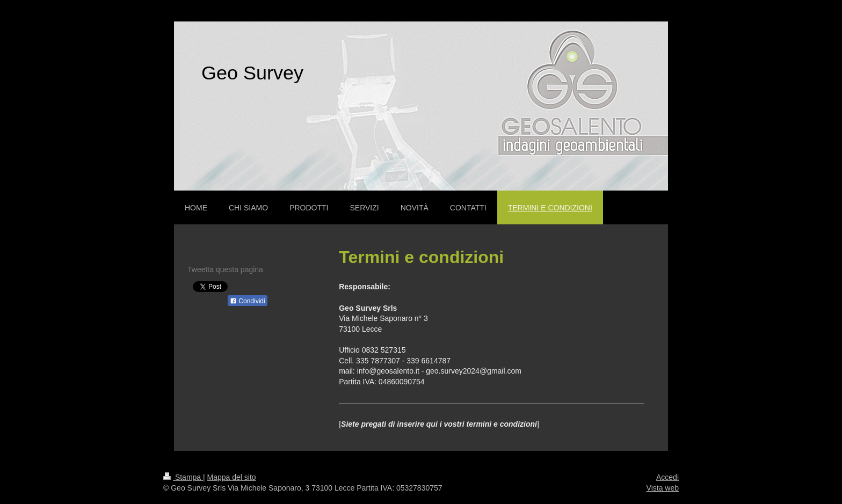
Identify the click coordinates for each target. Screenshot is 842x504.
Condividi (248, 301)
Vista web (663, 488)
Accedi (667, 477)
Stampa (183, 477)
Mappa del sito (232, 477)
